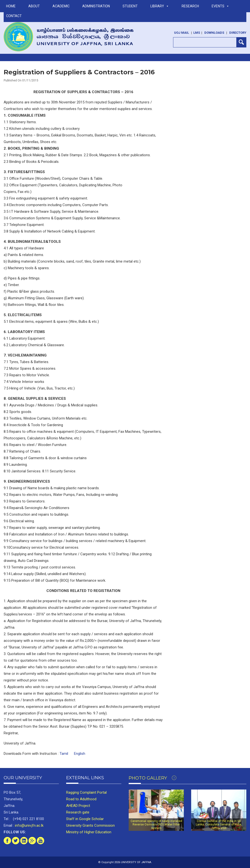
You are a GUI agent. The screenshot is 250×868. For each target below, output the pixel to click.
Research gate (78, 812)
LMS (197, 33)
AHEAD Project (78, 806)
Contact (14, 16)
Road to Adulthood (81, 799)
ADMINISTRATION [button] (96, 6)
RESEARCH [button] (190, 6)
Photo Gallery (152, 778)
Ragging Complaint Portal (86, 792)
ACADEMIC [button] (61, 6)
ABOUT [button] (34, 6)
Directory (238, 33)
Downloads (214, 33)
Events (220, 6)
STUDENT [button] (130, 6)
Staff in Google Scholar (85, 819)
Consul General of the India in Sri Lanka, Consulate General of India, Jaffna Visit (219, 825)
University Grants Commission (90, 825)
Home (11, 6)
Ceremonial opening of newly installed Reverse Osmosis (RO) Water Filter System (156, 825)
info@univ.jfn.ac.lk (29, 825)
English (80, 754)
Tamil (64, 754)
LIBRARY (160, 6)
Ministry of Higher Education (89, 832)
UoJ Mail (182, 33)
